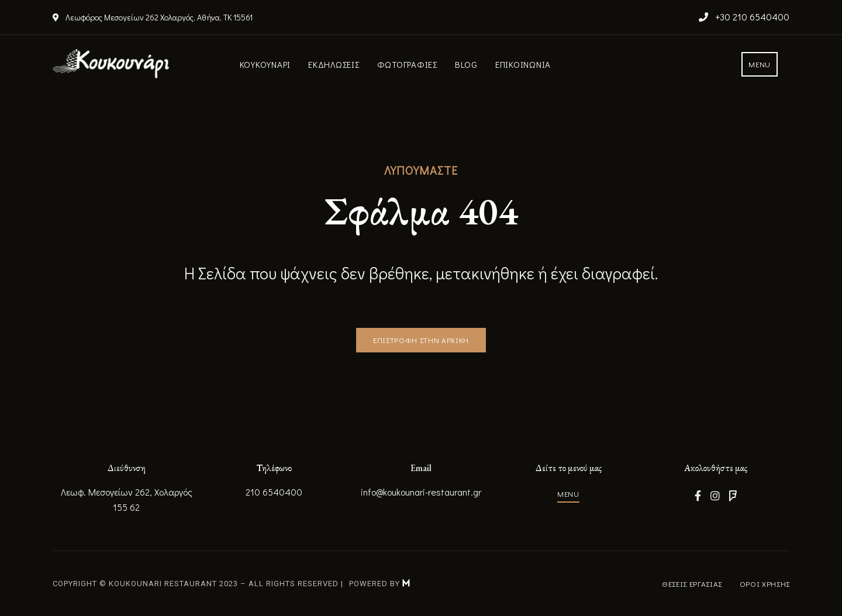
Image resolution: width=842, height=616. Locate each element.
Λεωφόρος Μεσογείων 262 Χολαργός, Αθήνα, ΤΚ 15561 (153, 17)
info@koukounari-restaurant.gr (421, 492)
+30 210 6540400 (744, 17)
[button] (760, 64)
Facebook (698, 496)
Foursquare (733, 496)
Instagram (715, 496)
